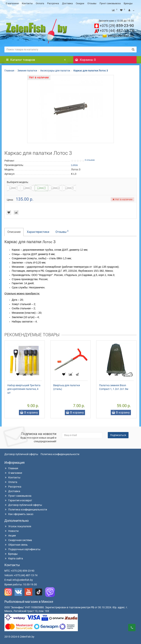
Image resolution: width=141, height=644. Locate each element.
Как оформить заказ (19, 514)
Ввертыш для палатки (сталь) (67, 387)
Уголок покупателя (18, 526)
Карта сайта (14, 558)
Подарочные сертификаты (22, 549)
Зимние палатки (27, 71)
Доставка (67, 3)
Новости (11, 531)
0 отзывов (90, 160)
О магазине (12, 3)
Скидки (80, 3)
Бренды (128, 3)
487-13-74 (117, 31)
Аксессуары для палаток (55, 71)
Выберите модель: (18, 182)
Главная (9, 71)
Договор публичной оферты (21, 454)
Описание (14, 232)
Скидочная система (18, 540)
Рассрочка (53, 3)
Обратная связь (16, 545)
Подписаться (118, 435)
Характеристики (38, 232)
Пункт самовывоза (110, 3)
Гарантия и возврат (18, 500)
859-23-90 (117, 26)
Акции (10, 536)
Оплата (40, 3)
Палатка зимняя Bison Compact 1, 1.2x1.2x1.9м (114, 387)
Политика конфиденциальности (60, 454)
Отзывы (92, 3)
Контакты (27, 3)
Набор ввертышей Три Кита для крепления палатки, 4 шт (24, 389)
